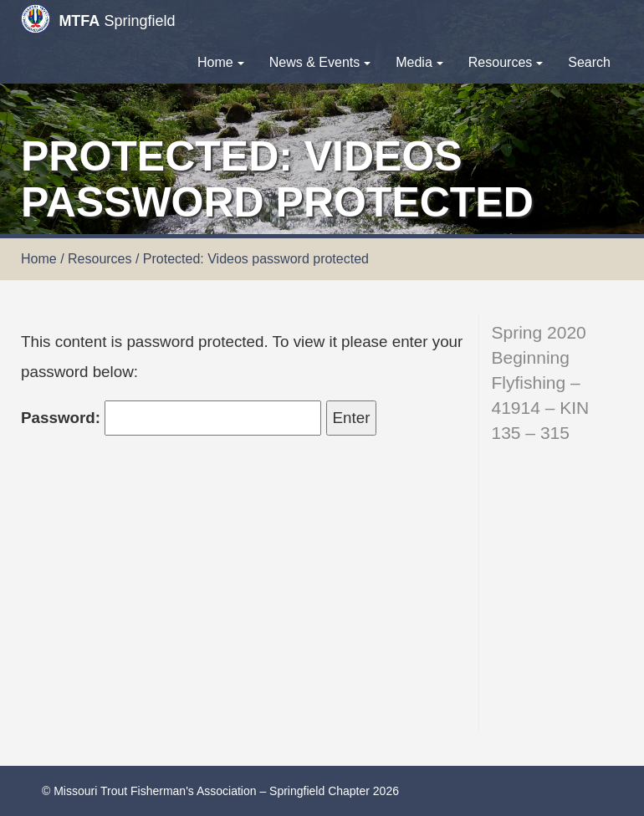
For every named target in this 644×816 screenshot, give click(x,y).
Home (221, 62)
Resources (506, 62)
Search (589, 62)
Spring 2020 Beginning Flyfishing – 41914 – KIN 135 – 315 (541, 382)
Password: (171, 418)
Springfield (98, 19)
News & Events (320, 62)
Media (419, 62)
